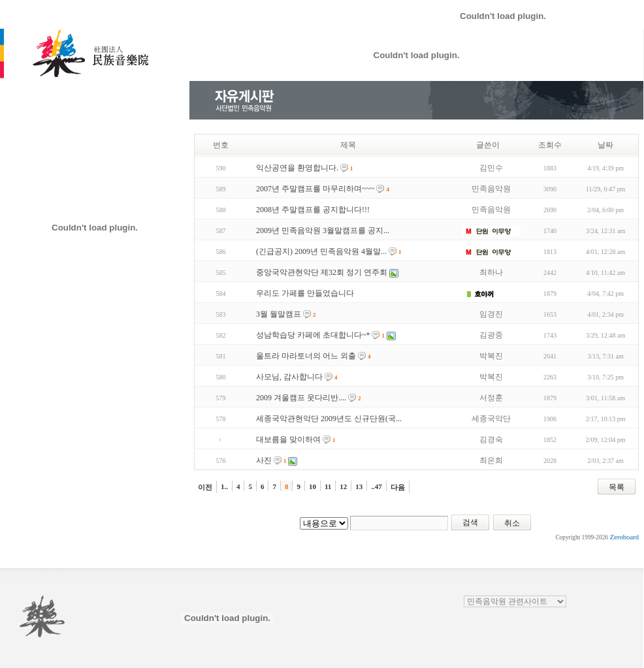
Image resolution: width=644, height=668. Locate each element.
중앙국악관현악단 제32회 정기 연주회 (322, 272)
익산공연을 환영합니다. (297, 168)
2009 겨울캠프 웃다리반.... (301, 398)
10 (313, 486)
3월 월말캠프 (279, 314)
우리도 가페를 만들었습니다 (305, 293)
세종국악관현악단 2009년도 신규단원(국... (329, 419)
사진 (264, 460)
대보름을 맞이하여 (288, 439)
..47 (377, 486)
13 (359, 486)
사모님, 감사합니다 (289, 377)
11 (328, 486)
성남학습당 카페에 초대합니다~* (313, 335)
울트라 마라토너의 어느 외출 (306, 356)
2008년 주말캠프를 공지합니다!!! (313, 210)
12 (343, 486)
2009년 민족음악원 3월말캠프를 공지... (323, 231)
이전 (205, 487)
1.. (224, 486)
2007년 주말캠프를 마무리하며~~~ (315, 189)
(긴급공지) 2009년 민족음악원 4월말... (321, 251)
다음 (398, 487)
